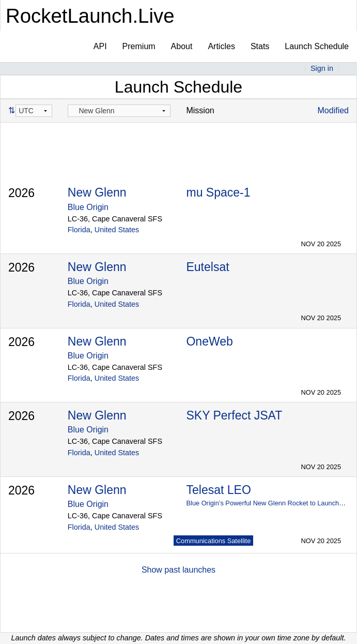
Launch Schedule (317, 46)
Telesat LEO (218, 490)
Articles (221, 46)
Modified (333, 110)
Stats (260, 46)
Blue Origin (88, 207)
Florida (79, 230)
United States (117, 230)
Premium (139, 46)
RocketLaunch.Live (90, 16)
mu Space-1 (218, 192)
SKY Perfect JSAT (234, 415)
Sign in (322, 68)
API (100, 46)
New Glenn (97, 192)
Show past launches (178, 570)
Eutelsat (207, 267)
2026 (21, 193)
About (182, 46)
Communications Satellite (213, 541)
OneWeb (209, 341)
